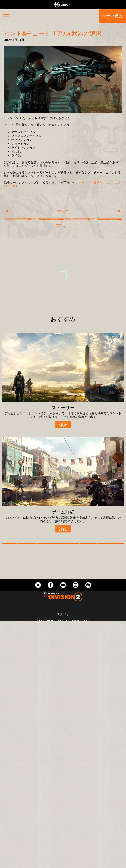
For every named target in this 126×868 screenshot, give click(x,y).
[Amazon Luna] (63, 672)
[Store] (63, 800)
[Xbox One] (63, 649)
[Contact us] (63, 848)
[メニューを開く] (6, 17)
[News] (63, 825)
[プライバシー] (63, 854)
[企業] (63, 817)
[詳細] (63, 424)
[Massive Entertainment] (63, 621)
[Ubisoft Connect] (63, 808)
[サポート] (63, 834)
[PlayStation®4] (63, 657)
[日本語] (63, 752)
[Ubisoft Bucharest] (63, 629)
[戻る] (63, 227)
